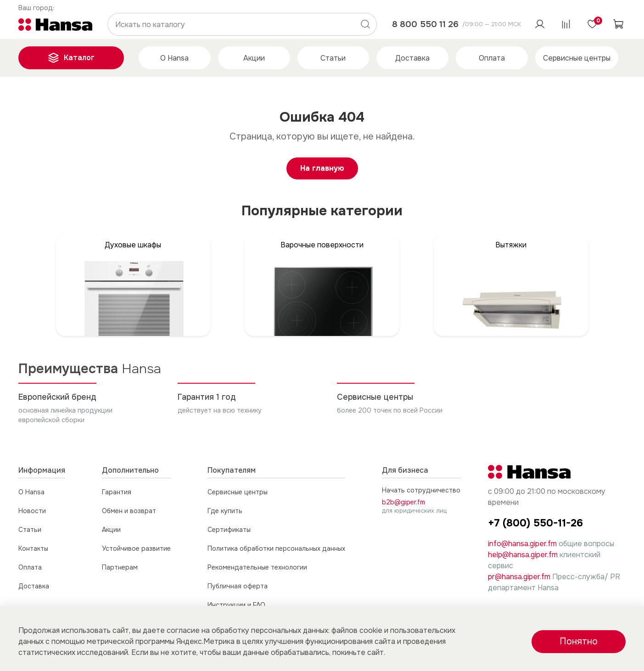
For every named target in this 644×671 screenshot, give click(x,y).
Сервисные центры (577, 58)
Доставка (412, 58)
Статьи (333, 58)
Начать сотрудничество (421, 490)
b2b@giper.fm (403, 502)
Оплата (492, 58)
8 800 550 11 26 (425, 24)
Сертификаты (229, 530)
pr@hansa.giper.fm (519, 577)
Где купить (225, 511)
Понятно (579, 641)
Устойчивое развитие (136, 548)
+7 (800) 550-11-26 (535, 523)
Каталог (71, 58)
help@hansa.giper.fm (523, 555)
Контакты (33, 548)
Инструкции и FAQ (236, 605)
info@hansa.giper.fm (522, 544)
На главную (322, 168)
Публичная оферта (238, 586)
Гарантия (117, 492)
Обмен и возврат (129, 511)
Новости (32, 511)
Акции (254, 58)
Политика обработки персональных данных (276, 548)
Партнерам (120, 567)
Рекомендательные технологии (257, 567)
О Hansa (174, 58)
